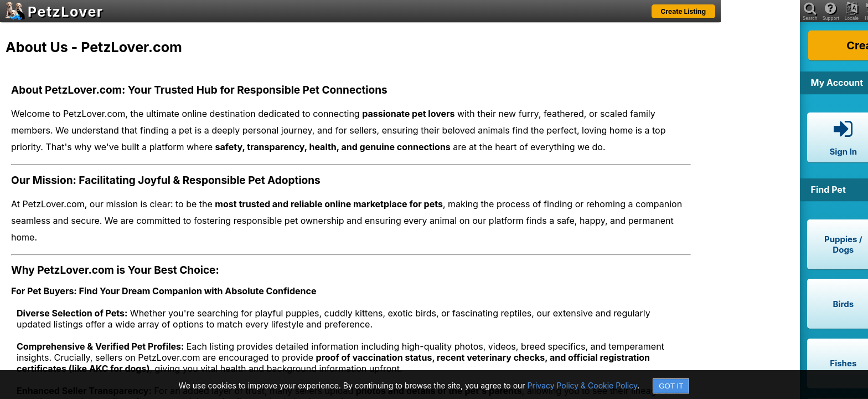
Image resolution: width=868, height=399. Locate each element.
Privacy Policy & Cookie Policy (583, 385)
